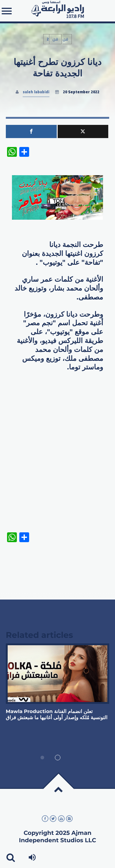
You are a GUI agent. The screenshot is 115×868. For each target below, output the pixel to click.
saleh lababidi (36, 92)
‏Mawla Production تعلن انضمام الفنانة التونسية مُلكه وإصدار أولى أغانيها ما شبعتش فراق (57, 715)
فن (55, 39)
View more (58, 674)
